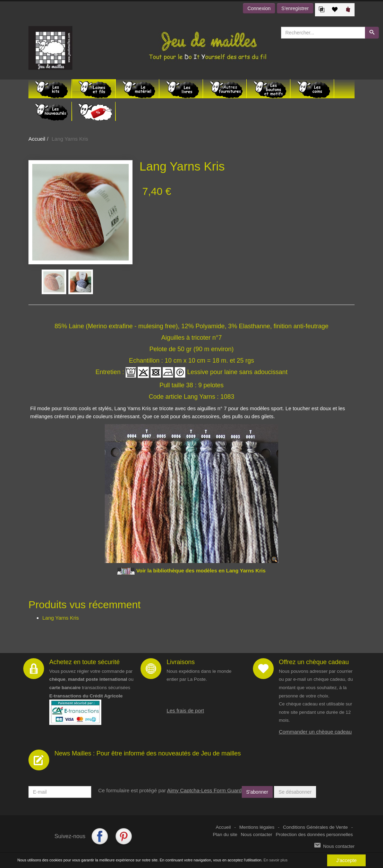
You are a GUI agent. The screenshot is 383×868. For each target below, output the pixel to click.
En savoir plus (276, 860)
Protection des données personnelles (314, 834)
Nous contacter (257, 834)
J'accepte (346, 861)
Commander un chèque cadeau (315, 732)
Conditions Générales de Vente (316, 827)
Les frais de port (185, 710)
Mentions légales (257, 827)
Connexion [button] (259, 8)
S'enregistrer (295, 8)
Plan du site (225, 834)
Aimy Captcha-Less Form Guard (204, 790)
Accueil (37, 139)
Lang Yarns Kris (61, 618)
